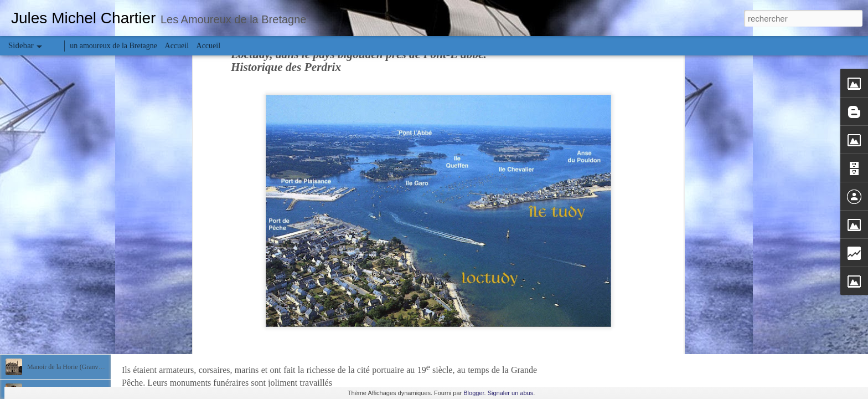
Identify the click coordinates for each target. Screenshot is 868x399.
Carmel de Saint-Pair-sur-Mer (67, 292)
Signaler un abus (511, 393)
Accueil (177, 46)
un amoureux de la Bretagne (113, 46)
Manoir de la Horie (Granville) (68, 367)
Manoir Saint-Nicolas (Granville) (71, 342)
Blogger (474, 393)
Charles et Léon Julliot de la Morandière (81, 317)
